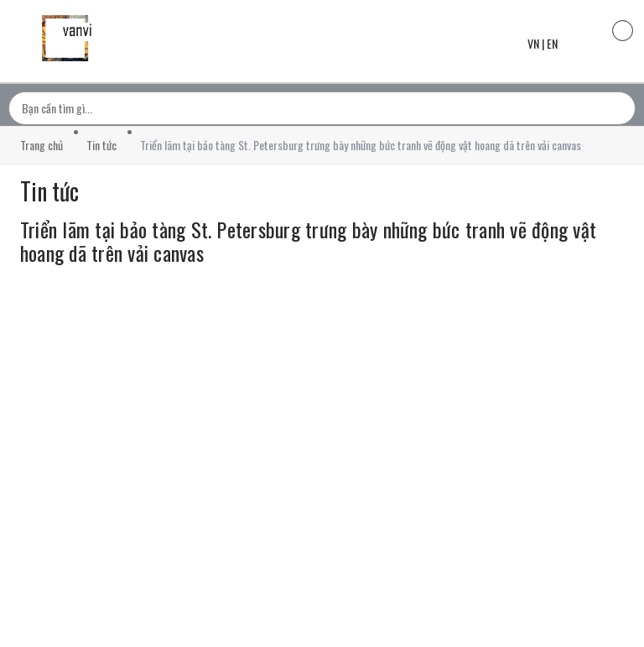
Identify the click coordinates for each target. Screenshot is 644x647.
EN (552, 43)
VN (533, 43)
